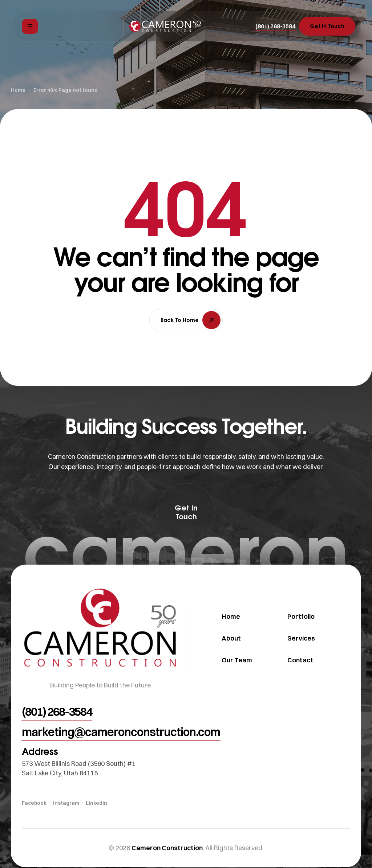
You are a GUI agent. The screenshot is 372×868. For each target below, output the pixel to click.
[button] (275, 26)
